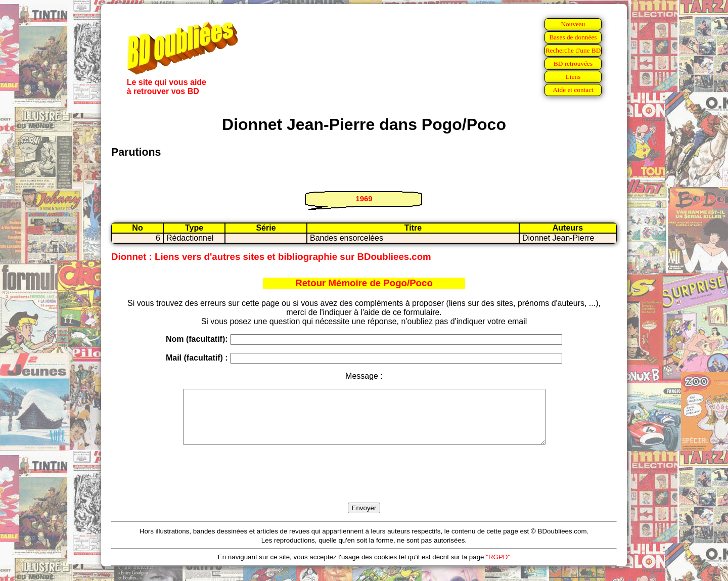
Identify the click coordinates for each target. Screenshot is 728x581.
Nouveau (573, 24)
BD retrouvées (573, 63)
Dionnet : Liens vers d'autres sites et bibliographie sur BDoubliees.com (271, 257)
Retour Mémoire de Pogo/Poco (364, 283)
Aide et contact (573, 90)
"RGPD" (498, 568)
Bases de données (573, 37)
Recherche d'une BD (573, 50)
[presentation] (364, 485)
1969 (364, 198)
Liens (573, 77)
